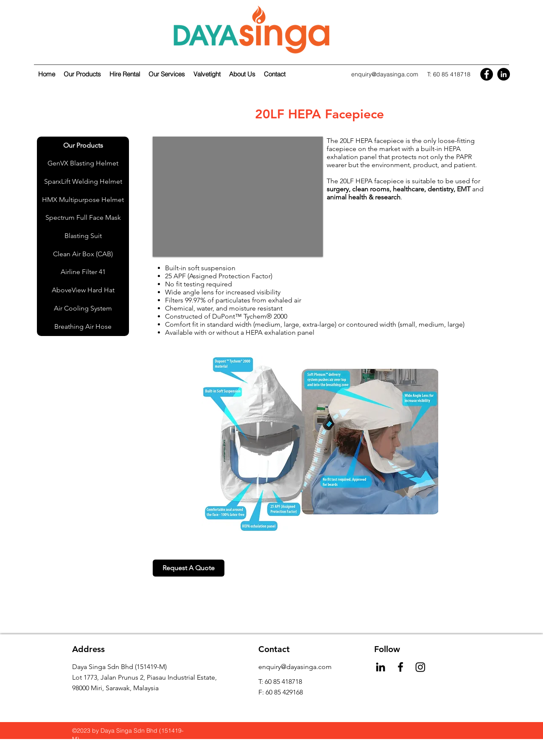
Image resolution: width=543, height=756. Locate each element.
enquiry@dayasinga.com (385, 74)
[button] (238, 197)
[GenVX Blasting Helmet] (83, 164)
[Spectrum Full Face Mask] (83, 218)
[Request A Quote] (189, 568)
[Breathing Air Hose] (83, 327)
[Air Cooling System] (83, 309)
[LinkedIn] (504, 74)
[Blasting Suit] (83, 236)
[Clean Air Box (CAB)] (83, 254)
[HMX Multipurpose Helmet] (83, 200)
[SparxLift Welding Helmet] (83, 182)
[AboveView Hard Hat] (83, 290)
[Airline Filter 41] (83, 272)
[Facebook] (487, 74)
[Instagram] (420, 667)
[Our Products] (83, 146)
